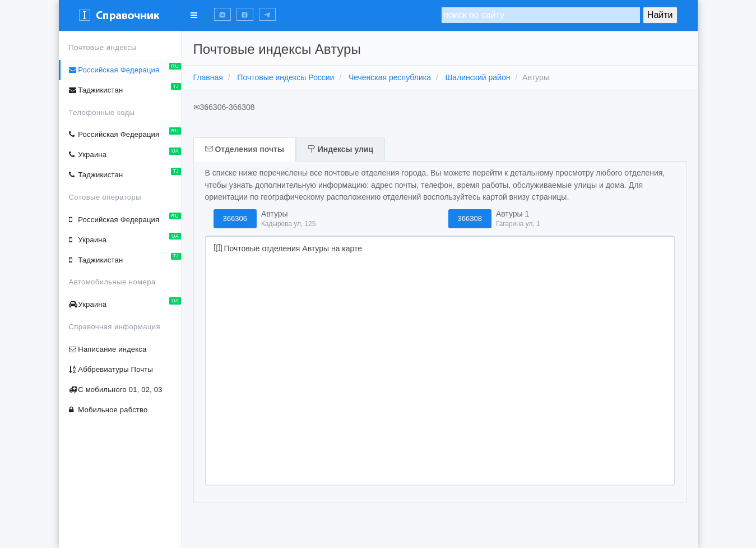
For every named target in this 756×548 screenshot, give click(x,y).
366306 (235, 218)
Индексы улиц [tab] (340, 149)
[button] (222, 14)
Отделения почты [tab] (245, 149)
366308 (470, 218)
